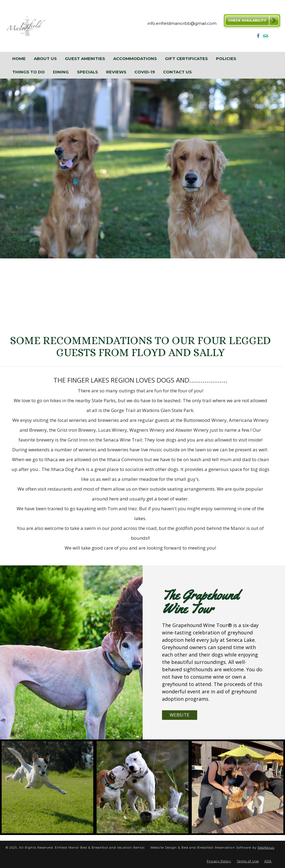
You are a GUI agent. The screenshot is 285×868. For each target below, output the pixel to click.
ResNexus (266, 848)
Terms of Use (248, 861)
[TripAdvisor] (266, 38)
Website (180, 715)
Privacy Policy (219, 861)
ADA (268, 861)
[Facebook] (258, 38)
